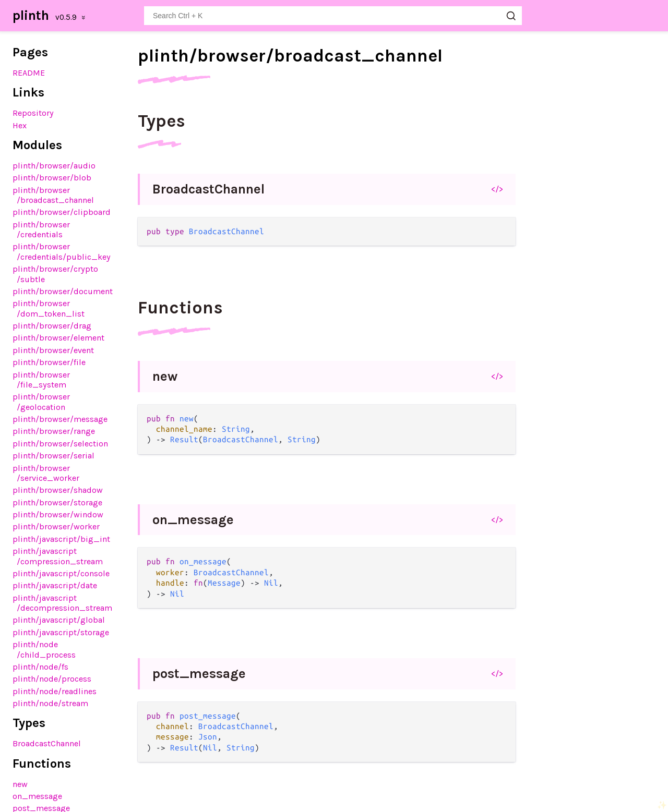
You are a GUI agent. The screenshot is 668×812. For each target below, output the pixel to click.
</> (497, 189)
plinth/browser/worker (56, 526)
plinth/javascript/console (61, 573)
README (29, 73)
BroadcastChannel (47, 743)
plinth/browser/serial (53, 456)
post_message (199, 674)
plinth (31, 15)
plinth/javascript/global (59, 620)
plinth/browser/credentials (41, 229)
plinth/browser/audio (54, 166)
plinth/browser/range (54, 431)
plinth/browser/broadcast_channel (53, 195)
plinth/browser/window (58, 514)
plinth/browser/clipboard (62, 212)
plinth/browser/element (58, 338)
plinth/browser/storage (57, 502)
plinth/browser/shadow (58, 490)
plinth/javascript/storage (61, 632)
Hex (20, 125)
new (20, 784)
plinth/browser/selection (60, 444)
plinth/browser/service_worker (46, 473)
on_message (37, 796)
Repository (33, 113)
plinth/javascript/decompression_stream (62, 603)
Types (162, 121)
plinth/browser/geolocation (41, 402)
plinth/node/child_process (44, 649)
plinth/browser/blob (52, 178)
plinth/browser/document (63, 291)
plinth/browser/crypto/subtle (55, 274)
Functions (180, 308)
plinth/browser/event (53, 350)
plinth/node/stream (50, 703)
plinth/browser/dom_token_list (49, 308)
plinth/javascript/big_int (61, 539)
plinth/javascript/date (55, 585)
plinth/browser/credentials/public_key (62, 251)
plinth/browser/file (49, 362)
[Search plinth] (333, 16)
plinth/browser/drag (52, 326)
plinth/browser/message (60, 419)
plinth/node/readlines (55, 691)
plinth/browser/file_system (41, 380)
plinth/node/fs (40, 667)
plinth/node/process (52, 679)
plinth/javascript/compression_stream (58, 556)
